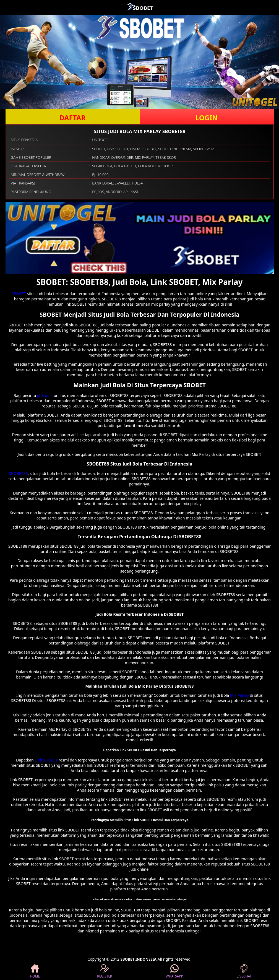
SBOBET (19, 294)
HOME (35, 971)
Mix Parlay (239, 695)
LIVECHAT (244, 971)
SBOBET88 (18, 473)
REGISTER (105, 971)
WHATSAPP (174, 971)
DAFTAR (72, 118)
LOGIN (206, 118)
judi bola (45, 395)
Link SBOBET (46, 760)
